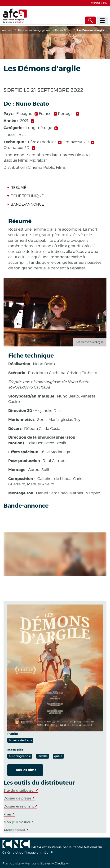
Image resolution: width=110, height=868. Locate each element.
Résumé (17, 188)
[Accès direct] (91, 20)
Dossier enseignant (19, 806)
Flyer (7, 814)
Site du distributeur (19, 790)
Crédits (60, 863)
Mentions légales (38, 863)
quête (58, 756)
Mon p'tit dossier (17, 822)
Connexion (99, 3)
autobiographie (20, 756)
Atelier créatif (14, 830)
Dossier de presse (17, 798)
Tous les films (25, 770)
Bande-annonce (25, 204)
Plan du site (11, 863)
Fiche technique (25, 196)
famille (43, 756)
